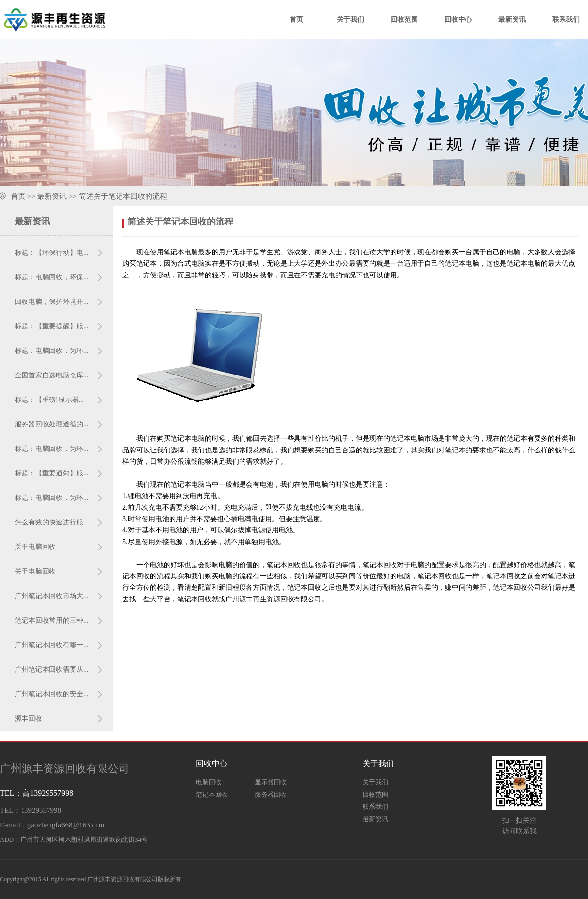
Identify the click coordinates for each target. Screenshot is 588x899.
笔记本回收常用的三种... (52, 620)
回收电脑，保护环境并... (52, 302)
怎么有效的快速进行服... (52, 522)
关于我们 (350, 19)
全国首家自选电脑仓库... (52, 375)
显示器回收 (271, 782)
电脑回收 (209, 782)
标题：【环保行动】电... (52, 253)
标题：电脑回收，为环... (52, 351)
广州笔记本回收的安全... (52, 694)
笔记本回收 (212, 794)
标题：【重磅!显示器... (49, 400)
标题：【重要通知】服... (52, 473)
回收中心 (458, 19)
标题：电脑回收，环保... (52, 277)
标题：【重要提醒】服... (52, 326)
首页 (296, 19)
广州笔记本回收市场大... (52, 596)
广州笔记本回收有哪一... (52, 645)
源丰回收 (28, 718)
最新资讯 (512, 19)
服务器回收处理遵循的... (52, 424)
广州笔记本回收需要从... (52, 669)
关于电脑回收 (35, 547)
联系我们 (566, 19)
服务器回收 (271, 794)
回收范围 (404, 19)
